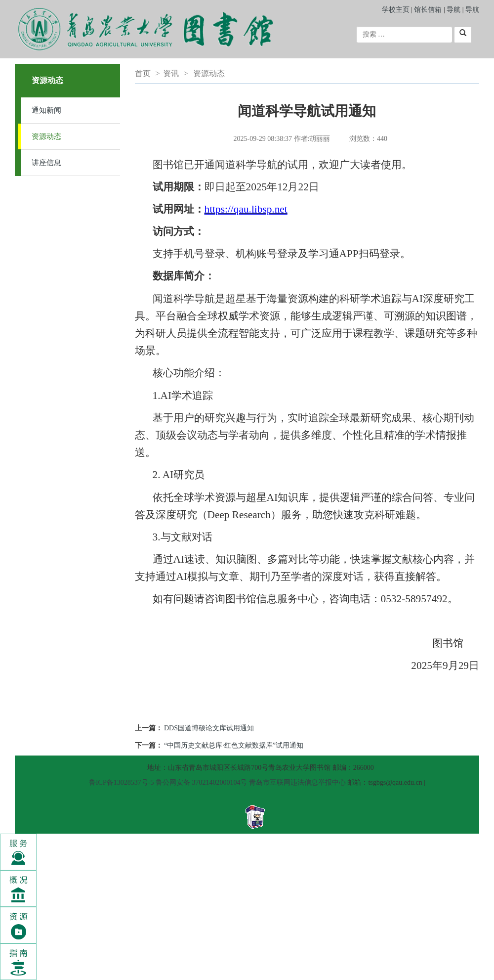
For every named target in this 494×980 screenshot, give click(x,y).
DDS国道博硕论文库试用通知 (209, 728)
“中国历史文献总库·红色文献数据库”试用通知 (234, 745)
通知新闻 (46, 110)
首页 (143, 73)
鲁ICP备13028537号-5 (121, 782)
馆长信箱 (429, 10)
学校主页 (396, 10)
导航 (453, 10)
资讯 (171, 73)
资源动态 (46, 136)
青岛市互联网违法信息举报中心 (297, 782)
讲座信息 (46, 163)
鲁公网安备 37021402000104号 (202, 782)
